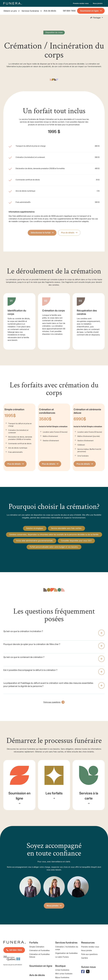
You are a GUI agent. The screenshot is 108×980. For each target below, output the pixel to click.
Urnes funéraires (62, 970)
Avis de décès (50, 11)
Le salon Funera (62, 957)
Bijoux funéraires (62, 977)
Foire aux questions (89, 954)
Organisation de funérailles (66, 953)
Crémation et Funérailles (39, 950)
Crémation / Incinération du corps (67, 948)
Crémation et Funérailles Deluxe (39, 956)
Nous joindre (87, 950)
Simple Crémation (37, 947)
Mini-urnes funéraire (64, 974)
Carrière (85, 958)
